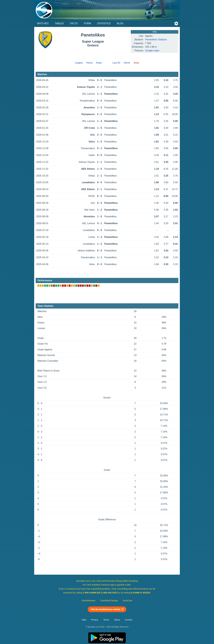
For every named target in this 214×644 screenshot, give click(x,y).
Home (89, 63)
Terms (106, 620)
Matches (43, 23)
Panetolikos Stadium (156, 40)
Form (87, 23)
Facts (74, 23)
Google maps (152, 51)
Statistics (104, 23)
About (117, 620)
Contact (129, 620)
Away (99, 63)
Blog (120, 23)
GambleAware (89, 601)
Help (84, 620)
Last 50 (116, 63)
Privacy (95, 620)
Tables (59, 23)
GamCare (128, 601)
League (79, 63)
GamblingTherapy (109, 601)
